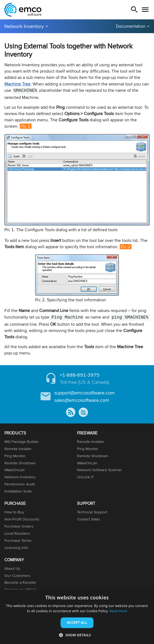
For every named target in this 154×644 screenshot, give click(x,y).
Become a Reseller (20, 582)
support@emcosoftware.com (85, 393)
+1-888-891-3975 (80, 375)
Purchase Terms (18, 540)
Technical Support (92, 512)
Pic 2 (126, 247)
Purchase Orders (19, 526)
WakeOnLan (15, 470)
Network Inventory (24, 26)
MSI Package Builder (22, 442)
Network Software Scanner (100, 470)
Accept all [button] (77, 622)
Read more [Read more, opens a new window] (118, 611)
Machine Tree (17, 84)
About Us (12, 568)
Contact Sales (89, 519)
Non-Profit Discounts (22, 519)
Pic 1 (26, 126)
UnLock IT (85, 477)
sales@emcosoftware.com (82, 400)
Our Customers (17, 576)
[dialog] (77, 617)
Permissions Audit (20, 484)
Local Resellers (17, 533)
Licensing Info (16, 548)
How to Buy (14, 512)
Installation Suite (18, 491)
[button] (77, 635)
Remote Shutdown (20, 463)
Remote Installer (18, 449)
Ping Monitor (15, 456)
